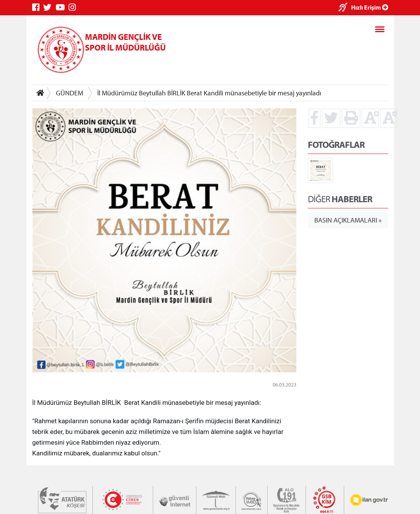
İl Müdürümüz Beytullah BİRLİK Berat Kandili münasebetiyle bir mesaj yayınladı (209, 93)
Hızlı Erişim (370, 7)
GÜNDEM (69, 93)
